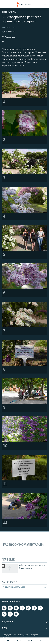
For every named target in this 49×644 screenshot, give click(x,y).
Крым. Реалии (8, 32)
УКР (30, 641)
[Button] (8, 38)
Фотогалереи (9, 12)
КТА (19, 641)
